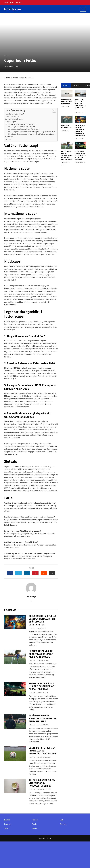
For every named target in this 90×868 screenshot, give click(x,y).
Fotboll (7, 55)
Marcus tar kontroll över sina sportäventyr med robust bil (80, 104)
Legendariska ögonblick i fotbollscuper (22, 124)
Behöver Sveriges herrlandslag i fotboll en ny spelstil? (43, 718)
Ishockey (8, 824)
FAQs (9, 139)
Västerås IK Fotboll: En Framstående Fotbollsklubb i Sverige (43, 751)
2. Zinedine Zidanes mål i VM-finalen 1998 (25, 129)
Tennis (35, 828)
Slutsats (10, 136)
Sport (6, 828)
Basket (7, 820)
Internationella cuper (15, 119)
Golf (62, 820)
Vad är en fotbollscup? (15, 114)
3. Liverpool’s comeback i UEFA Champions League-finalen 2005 (33, 132)
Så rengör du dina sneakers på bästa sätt (67, 102)
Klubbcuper (11, 122)
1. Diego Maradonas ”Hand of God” (23, 127)
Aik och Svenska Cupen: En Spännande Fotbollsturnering (42, 783)
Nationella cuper (13, 116)
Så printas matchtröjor (66, 126)
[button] (53, 111)
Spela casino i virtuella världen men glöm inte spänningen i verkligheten (43, 620)
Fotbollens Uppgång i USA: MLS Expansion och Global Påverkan (42, 686)
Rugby (35, 824)
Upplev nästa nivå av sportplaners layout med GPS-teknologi (41, 654)
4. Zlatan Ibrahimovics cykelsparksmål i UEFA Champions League (33, 134)
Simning (63, 824)
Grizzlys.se (13, 9)
